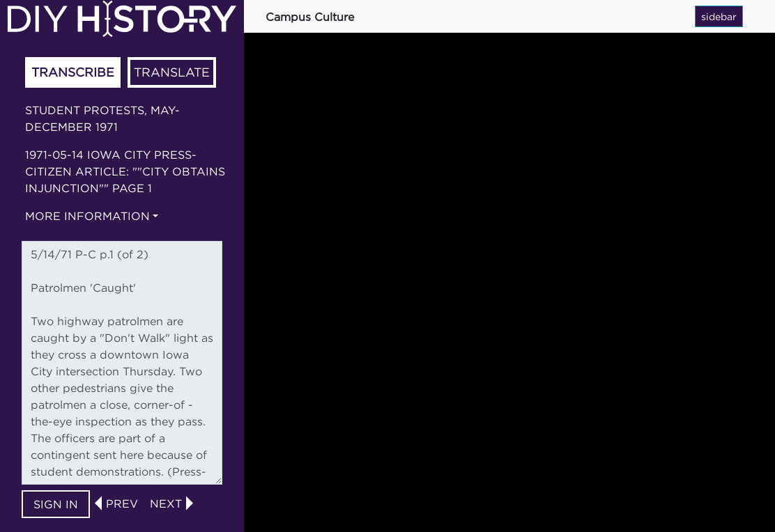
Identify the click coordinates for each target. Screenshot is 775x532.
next (166, 503)
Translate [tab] (172, 72)
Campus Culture (310, 17)
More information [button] (87, 216)
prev (122, 503)
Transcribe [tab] (73, 72)
